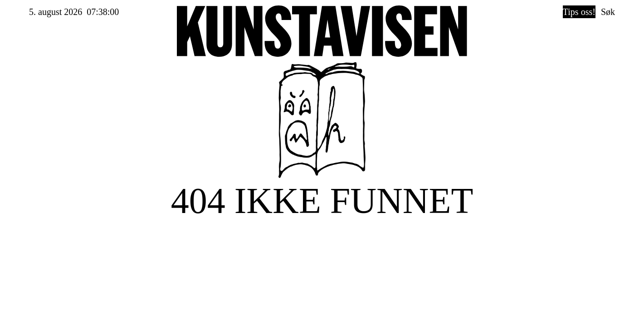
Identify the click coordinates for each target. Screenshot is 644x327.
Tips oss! (579, 12)
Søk (608, 12)
